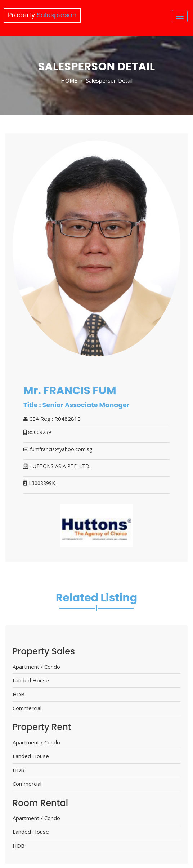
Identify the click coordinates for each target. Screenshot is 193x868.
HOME (69, 80)
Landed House (31, 680)
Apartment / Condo (36, 667)
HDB (19, 694)
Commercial (27, 708)
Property (42, 15)
